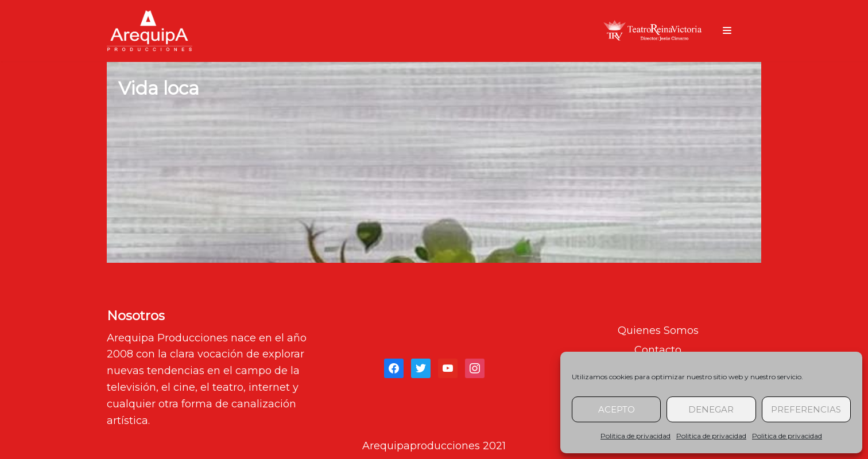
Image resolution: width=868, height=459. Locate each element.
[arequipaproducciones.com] (150, 31)
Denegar (711, 409)
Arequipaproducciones (421, 446)
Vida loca (159, 88)
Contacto (658, 350)
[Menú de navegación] (727, 30)
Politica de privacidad (635, 436)
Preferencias (806, 409)
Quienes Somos (658, 330)
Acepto (617, 409)
